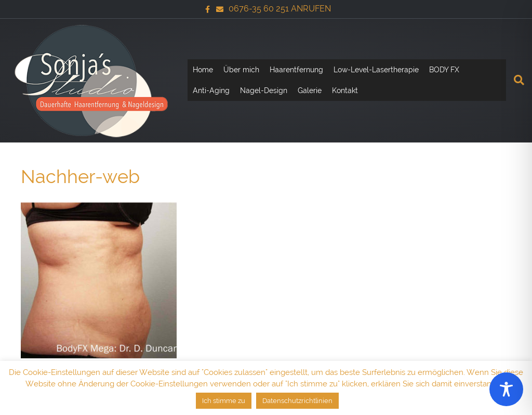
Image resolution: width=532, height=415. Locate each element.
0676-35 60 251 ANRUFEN (280, 9)
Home (203, 70)
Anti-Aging (211, 90)
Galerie (310, 90)
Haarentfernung (296, 70)
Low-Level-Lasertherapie (376, 70)
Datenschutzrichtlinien (297, 401)
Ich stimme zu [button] (224, 401)
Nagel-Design (264, 90)
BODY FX (444, 70)
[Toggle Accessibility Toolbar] (506, 389)
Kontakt (345, 90)
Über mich (241, 70)
